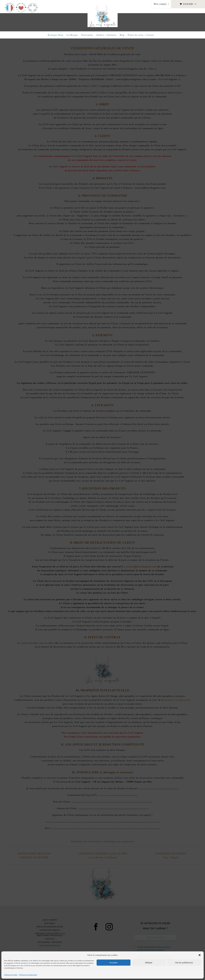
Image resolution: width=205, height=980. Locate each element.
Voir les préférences (184, 963)
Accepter (113, 963)
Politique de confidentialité (28, 975)
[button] (200, 955)
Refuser (149, 963)
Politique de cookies (11, 975)
